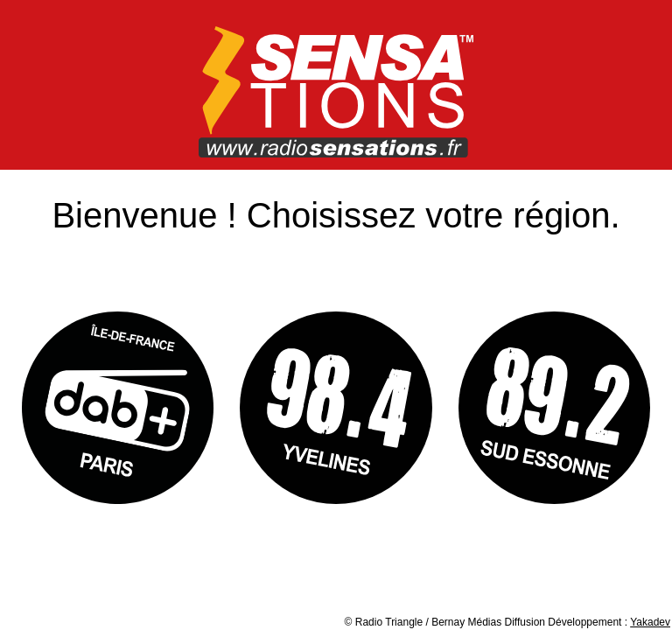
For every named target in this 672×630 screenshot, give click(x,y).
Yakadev (650, 622)
